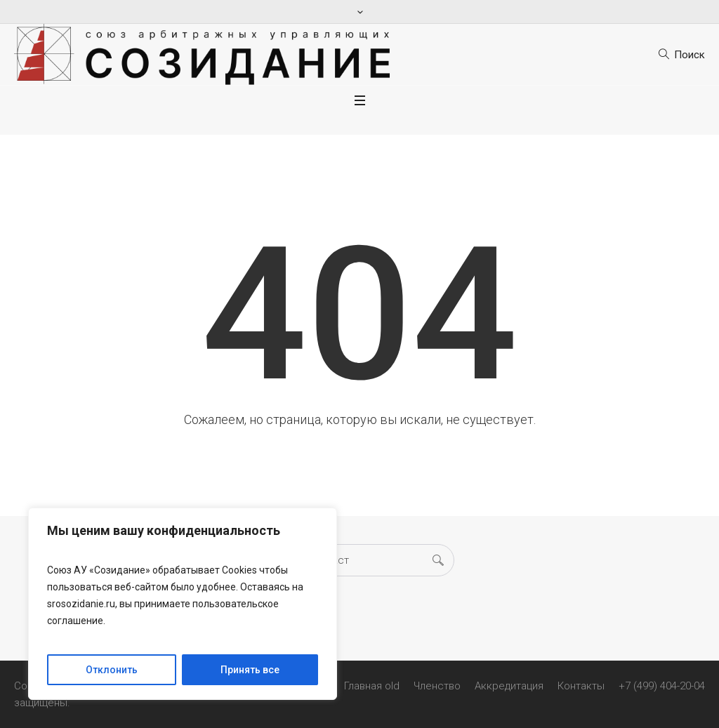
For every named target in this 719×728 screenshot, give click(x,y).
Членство (437, 686)
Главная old (372, 686)
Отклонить (112, 670)
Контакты (581, 686)
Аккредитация (509, 686)
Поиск (690, 55)
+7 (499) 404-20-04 (662, 686)
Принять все (250, 670)
